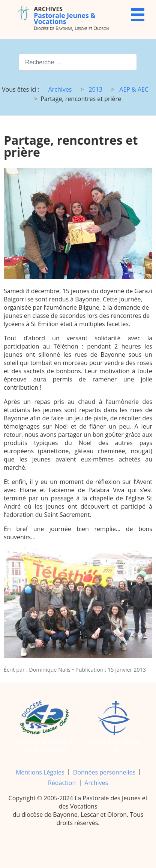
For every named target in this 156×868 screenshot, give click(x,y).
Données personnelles (104, 772)
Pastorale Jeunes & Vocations (64, 15)
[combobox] (78, 62)
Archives (96, 783)
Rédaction (62, 783)
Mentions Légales (40, 772)
